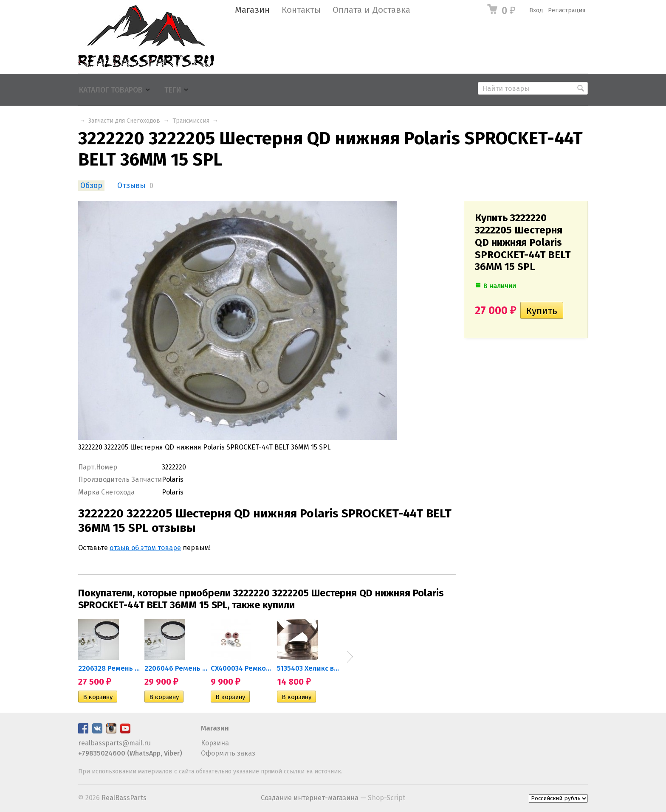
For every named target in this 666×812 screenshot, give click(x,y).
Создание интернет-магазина (310, 798)
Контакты (301, 10)
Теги (173, 90)
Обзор (91, 186)
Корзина (215, 743)
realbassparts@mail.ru (114, 743)
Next (350, 657)
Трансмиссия (191, 121)
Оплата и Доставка (371, 10)
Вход (536, 10)
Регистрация (567, 10)
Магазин (252, 10)
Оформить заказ (228, 753)
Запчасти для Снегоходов (124, 121)
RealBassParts (124, 798)
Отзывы (131, 186)
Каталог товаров (111, 90)
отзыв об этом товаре (145, 548)
